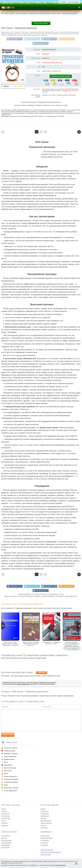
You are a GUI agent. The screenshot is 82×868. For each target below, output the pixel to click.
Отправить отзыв (8, 735)
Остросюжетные (6, 843)
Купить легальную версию (61, 76)
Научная (43, 818)
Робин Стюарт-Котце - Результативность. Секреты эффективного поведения (10, 644)
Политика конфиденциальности (51, 852)
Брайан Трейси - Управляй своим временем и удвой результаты (31, 644)
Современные (6, 845)
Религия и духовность (11, 776)
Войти (65, 2)
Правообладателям (47, 850)
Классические (6, 818)
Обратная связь (46, 855)
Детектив (4, 811)
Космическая (45, 816)
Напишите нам (67, 91)
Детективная (45, 814)
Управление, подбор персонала (52, 63)
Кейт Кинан (46, 54)
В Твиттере (31, 39)
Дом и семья (8, 771)
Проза (6, 762)
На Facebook (14, 39)
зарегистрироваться (23, 684)
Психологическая (46, 821)
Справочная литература (11, 779)
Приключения (8, 765)
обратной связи (60, 865)
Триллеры (4, 823)
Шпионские (5, 825)
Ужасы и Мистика (46, 823)
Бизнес (6, 774)
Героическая (45, 811)
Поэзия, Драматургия (10, 791)
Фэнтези (43, 825)
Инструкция (72, 95)
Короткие (4, 838)
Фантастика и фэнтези (11, 748)
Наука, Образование (10, 756)
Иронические (5, 814)
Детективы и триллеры (11, 754)
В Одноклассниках (68, 39)
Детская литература (10, 768)
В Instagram (48, 39)
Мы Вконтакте (40, 44)
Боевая (43, 809)
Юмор (6, 785)
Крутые (3, 821)
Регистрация (75, 2)
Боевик (3, 809)
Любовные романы (10, 751)
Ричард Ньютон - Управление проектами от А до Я (51, 643)
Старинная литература (11, 782)
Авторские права (41, 23)
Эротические (5, 847)
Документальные (9, 759)
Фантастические (6, 840)
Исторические (6, 816)
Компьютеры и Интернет (11, 788)
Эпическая (44, 828)
